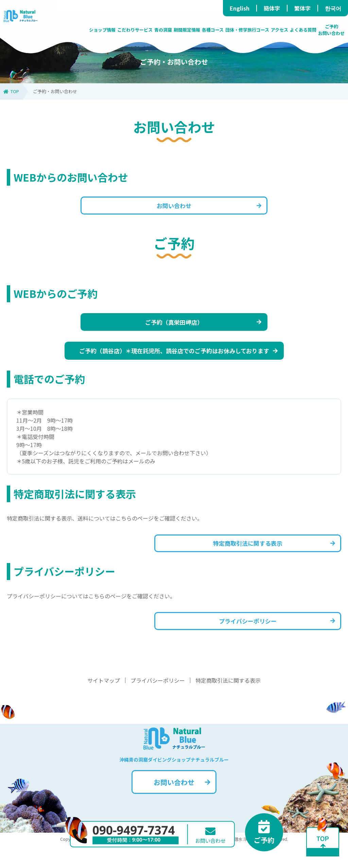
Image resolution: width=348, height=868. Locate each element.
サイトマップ (104, 703)
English (240, 8)
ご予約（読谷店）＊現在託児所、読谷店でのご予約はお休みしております (178, 362)
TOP (11, 91)
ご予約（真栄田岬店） (197, 329)
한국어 (333, 8)
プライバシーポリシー (271, 641)
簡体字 (272, 8)
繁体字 (302, 8)
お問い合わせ (205, 208)
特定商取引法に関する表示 (267, 559)
